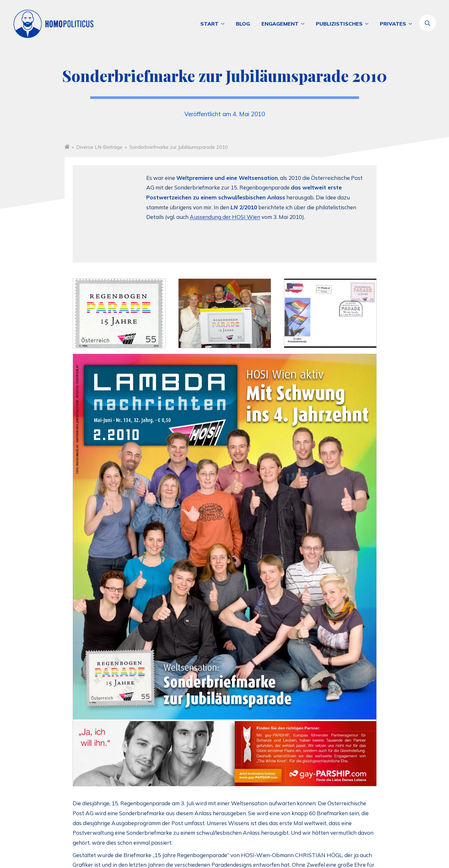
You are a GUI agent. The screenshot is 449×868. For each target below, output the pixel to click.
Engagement (280, 24)
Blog (243, 24)
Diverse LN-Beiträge (99, 147)
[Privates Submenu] (412, 24)
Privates (393, 24)
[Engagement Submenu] (304, 24)
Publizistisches (339, 24)
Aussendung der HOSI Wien (225, 217)
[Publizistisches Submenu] (368, 24)
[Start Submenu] (224, 24)
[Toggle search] (428, 23)
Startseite (67, 146)
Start (209, 24)
